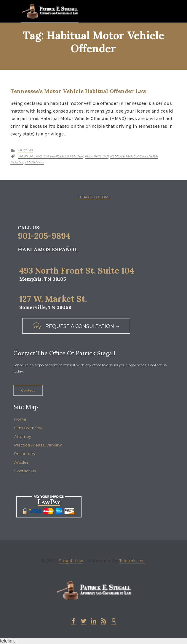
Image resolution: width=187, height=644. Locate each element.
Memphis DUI (97, 156)
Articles (21, 462)
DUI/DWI (25, 150)
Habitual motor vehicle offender (51, 156)
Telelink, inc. (132, 561)
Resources (24, 454)
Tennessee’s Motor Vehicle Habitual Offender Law (79, 91)
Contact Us (25, 471)
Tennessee (34, 162)
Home (20, 419)
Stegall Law (71, 561)
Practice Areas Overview (38, 445)
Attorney (23, 436)
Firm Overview (28, 428)
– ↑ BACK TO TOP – (94, 197)
